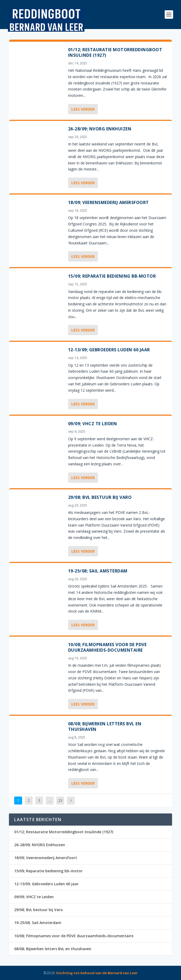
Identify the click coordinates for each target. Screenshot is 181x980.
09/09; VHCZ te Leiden (93, 424)
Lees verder (83, 109)
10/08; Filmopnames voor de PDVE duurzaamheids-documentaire (107, 647)
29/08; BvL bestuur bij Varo (100, 497)
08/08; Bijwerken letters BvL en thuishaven (105, 726)
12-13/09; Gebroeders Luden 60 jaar (109, 350)
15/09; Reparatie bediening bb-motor (112, 276)
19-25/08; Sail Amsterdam (98, 571)
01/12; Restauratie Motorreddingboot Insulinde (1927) (115, 52)
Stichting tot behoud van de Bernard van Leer (97, 973)
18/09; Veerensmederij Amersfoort (109, 202)
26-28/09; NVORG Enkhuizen (100, 129)
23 (60, 800)
